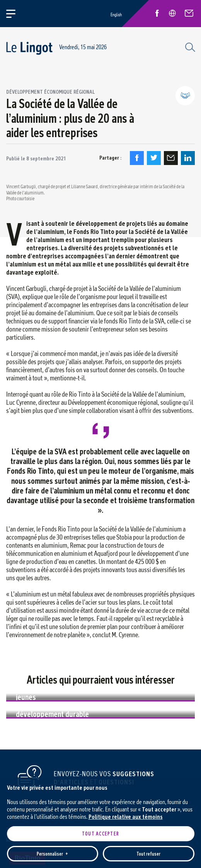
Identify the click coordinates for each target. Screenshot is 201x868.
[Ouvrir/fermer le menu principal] (15, 14)
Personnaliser (52, 786)
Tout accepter (100, 766)
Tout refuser (148, 786)
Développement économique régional (50, 92)
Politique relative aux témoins (126, 749)
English (116, 15)
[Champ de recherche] (189, 46)
